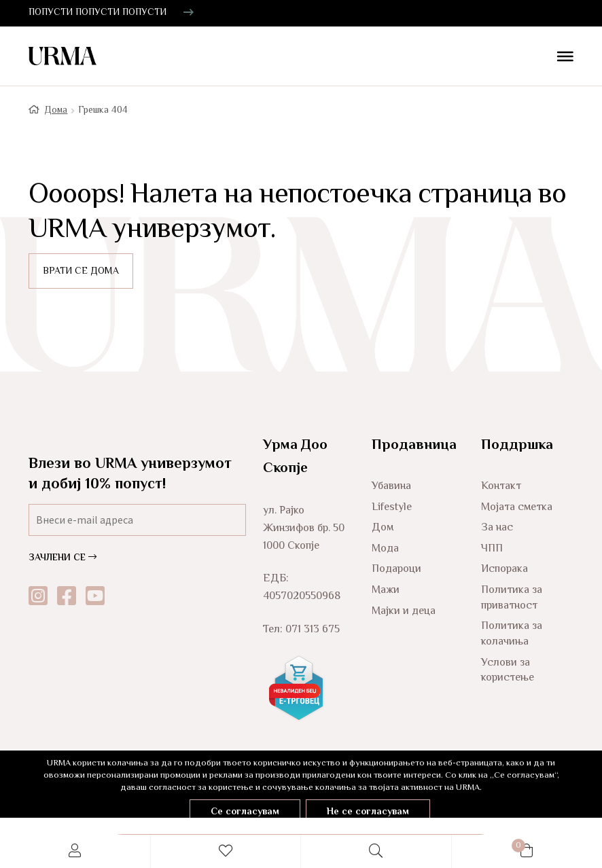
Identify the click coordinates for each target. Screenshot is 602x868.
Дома (56, 111)
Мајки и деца (404, 612)
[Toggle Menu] (560, 58)
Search (376, 851)
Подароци (396, 569)
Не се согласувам (368, 812)
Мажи (386, 591)
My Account (75, 851)
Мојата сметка (517, 508)
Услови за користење (508, 671)
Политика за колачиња (512, 634)
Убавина (391, 487)
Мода (385, 549)
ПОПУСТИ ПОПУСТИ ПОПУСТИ (98, 13)
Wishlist (226, 851)
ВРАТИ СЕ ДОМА (81, 272)
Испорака (504, 569)
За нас (497, 528)
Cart (489, 844)
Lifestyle (392, 508)
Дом (383, 528)
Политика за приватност (512, 598)
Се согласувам (245, 812)
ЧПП (492, 549)
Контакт (501, 487)
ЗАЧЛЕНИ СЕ (63, 558)
